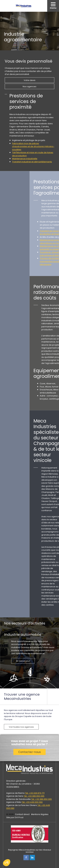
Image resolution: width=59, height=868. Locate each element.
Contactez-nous (29, 752)
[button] (7, 863)
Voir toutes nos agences (21, 727)
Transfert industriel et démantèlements (32, 162)
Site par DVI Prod (15, 817)
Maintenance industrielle (25, 159)
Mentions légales (40, 814)
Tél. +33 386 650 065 (34, 796)
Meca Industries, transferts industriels (24, 6)
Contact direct (22, 814)
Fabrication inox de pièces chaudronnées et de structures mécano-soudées (33, 146)
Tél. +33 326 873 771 (35, 793)
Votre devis (30, 80)
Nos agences (29, 87)
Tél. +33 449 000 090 (32, 802)
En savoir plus (23, 661)
